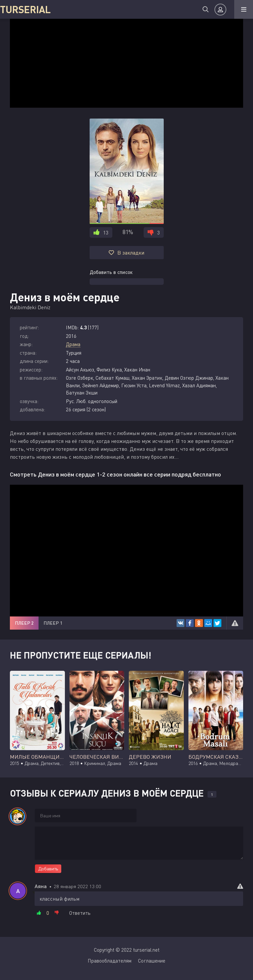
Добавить (48, 869)
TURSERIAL (25, 9)
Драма (73, 344)
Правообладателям (110, 961)
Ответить (80, 913)
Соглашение (152, 961)
